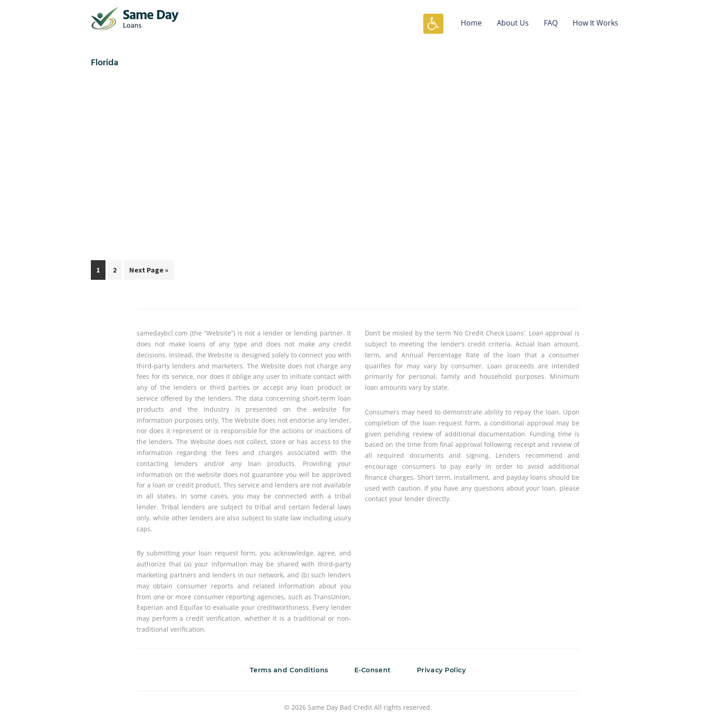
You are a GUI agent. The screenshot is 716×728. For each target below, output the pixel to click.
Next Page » (149, 272)
